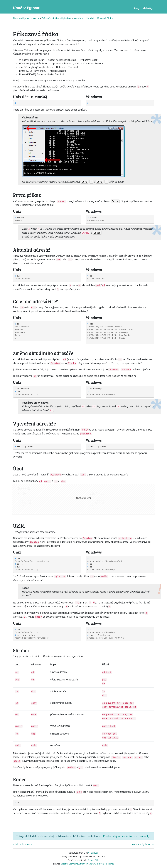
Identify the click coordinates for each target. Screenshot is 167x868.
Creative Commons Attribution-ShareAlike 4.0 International (87, 864)
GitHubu (93, 853)
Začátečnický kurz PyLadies (56, 18)
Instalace (78, 18)
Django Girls (93, 860)
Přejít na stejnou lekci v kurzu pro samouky (126, 836)
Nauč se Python (22, 18)
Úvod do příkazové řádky (99, 18)
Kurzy (36, 18)
